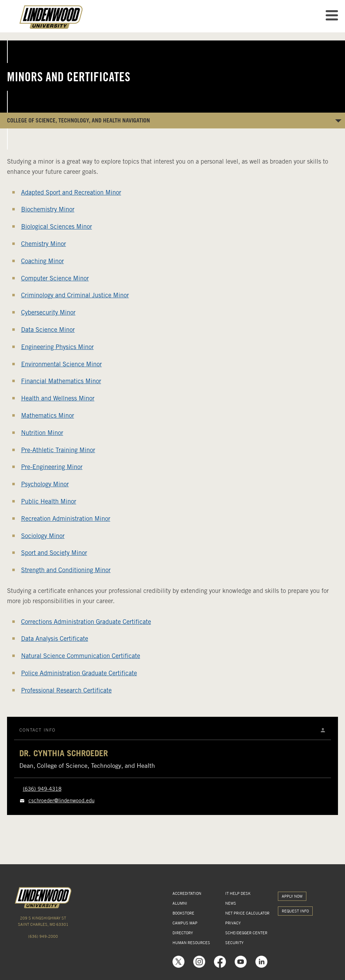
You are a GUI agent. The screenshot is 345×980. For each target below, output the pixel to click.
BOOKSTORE (183, 913)
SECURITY (234, 943)
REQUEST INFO (295, 911)
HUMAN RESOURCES (191, 943)
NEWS (231, 903)
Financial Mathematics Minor (61, 381)
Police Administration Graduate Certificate (79, 673)
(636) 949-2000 (43, 936)
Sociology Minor (43, 536)
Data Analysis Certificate (55, 638)
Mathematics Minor (48, 415)
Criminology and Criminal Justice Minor (75, 295)
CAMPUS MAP (185, 923)
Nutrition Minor (42, 433)
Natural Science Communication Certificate (81, 656)
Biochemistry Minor (48, 209)
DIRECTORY (183, 933)
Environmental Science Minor (61, 364)
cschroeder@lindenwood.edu (61, 801)
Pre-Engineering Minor (52, 467)
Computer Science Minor (55, 278)
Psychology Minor (45, 484)
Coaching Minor (43, 261)
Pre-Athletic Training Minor (58, 450)
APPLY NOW (292, 896)
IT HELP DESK (238, 893)
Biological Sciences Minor (57, 226)
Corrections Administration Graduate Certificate (86, 622)
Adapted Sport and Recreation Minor (71, 192)
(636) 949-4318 (42, 789)
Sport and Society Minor (54, 553)
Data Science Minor (48, 330)
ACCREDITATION (187, 893)
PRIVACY (233, 923)
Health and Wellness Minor (58, 398)
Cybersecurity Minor (48, 312)
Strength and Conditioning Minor (66, 570)
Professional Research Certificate (66, 690)
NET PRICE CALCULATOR (247, 913)
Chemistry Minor (44, 244)
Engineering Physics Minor (57, 347)
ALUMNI (180, 903)
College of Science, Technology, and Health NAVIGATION (79, 120)
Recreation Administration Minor (66, 519)
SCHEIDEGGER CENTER (246, 933)
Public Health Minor (49, 501)
